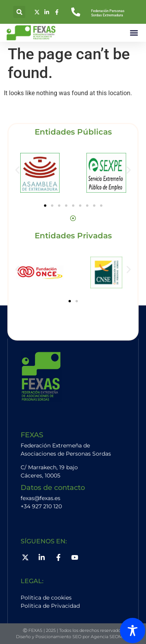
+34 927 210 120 (41, 506)
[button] (19, 12)
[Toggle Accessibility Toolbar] (133, 631)
